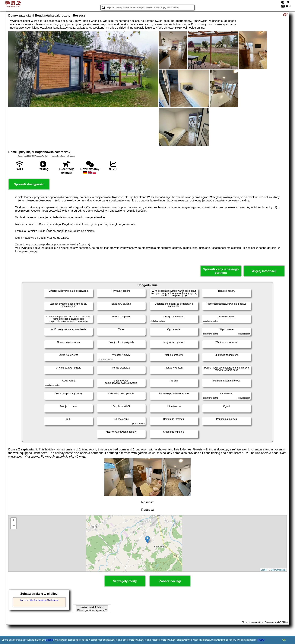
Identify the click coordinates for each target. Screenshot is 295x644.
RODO (261, 640)
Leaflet (264, 570)
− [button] (14, 526)
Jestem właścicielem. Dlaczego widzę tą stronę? (92, 609)
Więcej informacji (264, 271)
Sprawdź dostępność (29, 184)
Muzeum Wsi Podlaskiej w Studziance (39, 600)
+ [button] (14, 521)
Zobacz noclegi (170, 581)
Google (50, 640)
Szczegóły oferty (125, 581)
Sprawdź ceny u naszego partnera (221, 271)
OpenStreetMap (278, 570)
